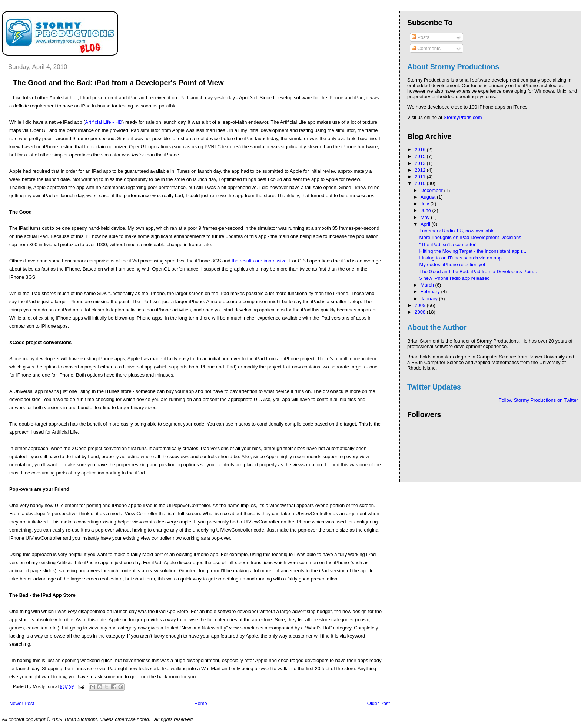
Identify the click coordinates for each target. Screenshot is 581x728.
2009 (421, 305)
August (429, 197)
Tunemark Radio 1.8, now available (457, 231)
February (431, 292)
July (426, 204)
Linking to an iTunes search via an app (461, 258)
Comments (426, 48)
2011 (421, 177)
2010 (421, 183)
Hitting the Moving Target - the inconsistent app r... (473, 251)
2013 (421, 163)
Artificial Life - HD (104, 122)
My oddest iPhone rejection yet (452, 264)
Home (201, 703)
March (428, 285)
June (426, 210)
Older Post (379, 703)
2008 (421, 312)
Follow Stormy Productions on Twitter (538, 400)
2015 (421, 156)
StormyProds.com (463, 117)
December (432, 190)
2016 (421, 150)
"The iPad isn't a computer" (448, 244)
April (426, 224)
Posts (421, 37)
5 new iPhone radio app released (455, 278)
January (430, 299)
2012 (421, 170)
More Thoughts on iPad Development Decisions (470, 237)
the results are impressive (259, 261)
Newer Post (22, 703)
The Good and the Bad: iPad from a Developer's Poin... (478, 272)
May (426, 217)
